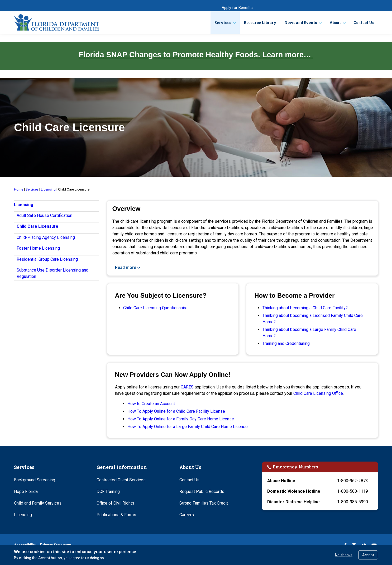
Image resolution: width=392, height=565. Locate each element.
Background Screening (35, 480)
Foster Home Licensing (38, 248)
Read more (126, 267)
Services (223, 23)
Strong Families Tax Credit (204, 503)
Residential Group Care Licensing (47, 259)
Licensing (23, 515)
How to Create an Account (151, 404)
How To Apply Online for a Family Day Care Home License (181, 419)
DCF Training (108, 492)
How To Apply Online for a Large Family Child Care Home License (188, 427)
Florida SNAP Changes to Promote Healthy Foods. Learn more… (196, 55)
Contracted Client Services (121, 480)
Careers (187, 515)
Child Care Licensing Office (318, 393)
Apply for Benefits (237, 8)
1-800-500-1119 (353, 491)
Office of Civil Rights (115, 503)
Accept (368, 555)
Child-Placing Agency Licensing (46, 237)
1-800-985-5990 (353, 502)
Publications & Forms (116, 515)
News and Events (301, 23)
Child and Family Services (38, 503)
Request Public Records (202, 492)
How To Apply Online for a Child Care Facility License (176, 411)
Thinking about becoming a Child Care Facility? (305, 308)
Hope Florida (26, 492)
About (335, 23)
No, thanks (344, 555)
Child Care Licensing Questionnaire (155, 308)
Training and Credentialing (286, 343)
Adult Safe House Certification (44, 215)
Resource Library (260, 23)
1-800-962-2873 (353, 481)
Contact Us (364, 23)
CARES (187, 387)
